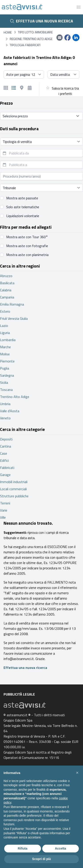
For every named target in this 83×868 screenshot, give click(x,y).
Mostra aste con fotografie (27, 246)
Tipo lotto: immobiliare (35, 32)
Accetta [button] (61, 848)
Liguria (5, 333)
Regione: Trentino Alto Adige (31, 39)
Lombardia (8, 340)
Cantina (6, 446)
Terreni (5, 503)
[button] (77, 773)
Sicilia (4, 382)
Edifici (4, 460)
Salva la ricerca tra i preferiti (65, 91)
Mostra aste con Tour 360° (27, 237)
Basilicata (7, 283)
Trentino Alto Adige (15, 397)
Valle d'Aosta (10, 411)
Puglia (5, 368)
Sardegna (7, 375)
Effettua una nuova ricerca (42, 21)
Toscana (6, 390)
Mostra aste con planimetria (27, 255)
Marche (5, 347)
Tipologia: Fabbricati (25, 45)
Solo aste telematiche (23, 207)
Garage (5, 475)
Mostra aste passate (22, 198)
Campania (7, 297)
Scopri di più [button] (41, 859)
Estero (5, 311)
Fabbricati (7, 468)
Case (4, 453)
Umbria (5, 404)
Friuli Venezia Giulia (14, 318)
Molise (5, 354)
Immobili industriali (14, 482)
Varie (4, 510)
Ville (3, 517)
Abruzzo (6, 276)
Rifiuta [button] (23, 848)
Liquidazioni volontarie (23, 216)
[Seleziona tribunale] (41, 188)
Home (8, 32)
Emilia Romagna (12, 304)
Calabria (6, 290)
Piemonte (7, 361)
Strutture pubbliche (14, 496)
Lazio (4, 326)
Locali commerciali (13, 489)
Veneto (5, 418)
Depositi (6, 439)
